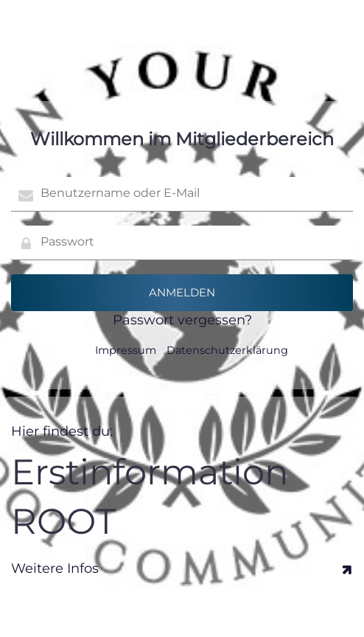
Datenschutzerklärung (227, 350)
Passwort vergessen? (182, 320)
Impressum (126, 350)
